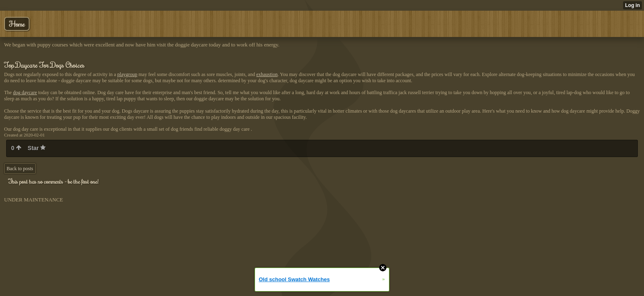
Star (37, 148)
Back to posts (20, 169)
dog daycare (25, 92)
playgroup (128, 74)
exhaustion (267, 74)
